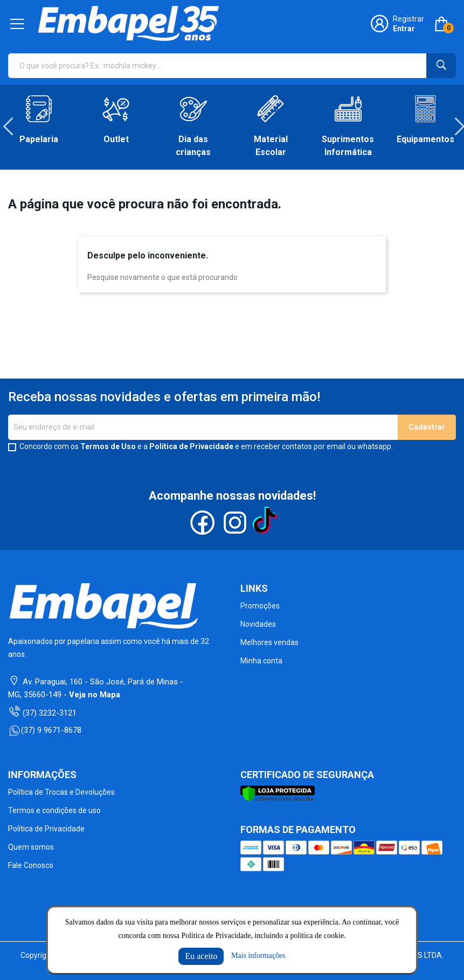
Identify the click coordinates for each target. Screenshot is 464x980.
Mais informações (258, 955)
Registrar (408, 19)
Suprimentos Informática (348, 146)
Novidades (258, 624)
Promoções (260, 606)
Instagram (235, 523)
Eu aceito (201, 956)
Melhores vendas (269, 642)
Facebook (203, 523)
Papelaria (39, 139)
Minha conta (261, 661)
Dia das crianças (193, 146)
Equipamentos (425, 139)
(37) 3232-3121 (50, 713)
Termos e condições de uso (54, 810)
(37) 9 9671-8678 (45, 730)
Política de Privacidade (191, 446)
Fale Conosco (31, 865)
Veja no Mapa (95, 695)
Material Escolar (271, 146)
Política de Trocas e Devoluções (61, 792)
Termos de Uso (108, 446)
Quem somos (31, 847)
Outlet (116, 139)
